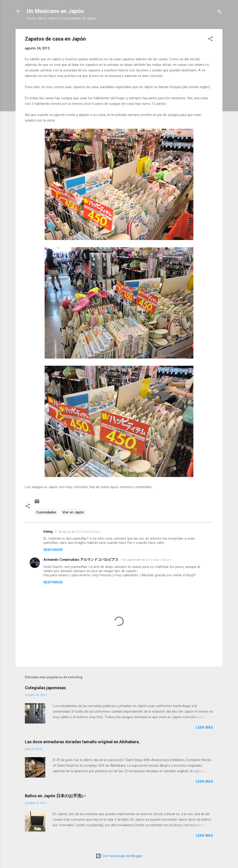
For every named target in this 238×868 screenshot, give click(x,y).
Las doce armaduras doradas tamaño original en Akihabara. (82, 742)
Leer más (204, 727)
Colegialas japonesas (45, 688)
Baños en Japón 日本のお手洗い (55, 796)
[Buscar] (220, 13)
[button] (210, 40)
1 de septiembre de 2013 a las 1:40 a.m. (146, 560)
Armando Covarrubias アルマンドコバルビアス (81, 560)
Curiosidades (46, 512)
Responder (53, 550)
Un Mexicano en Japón (55, 11)
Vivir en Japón (73, 512)
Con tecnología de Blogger (119, 856)
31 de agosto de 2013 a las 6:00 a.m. (78, 532)
